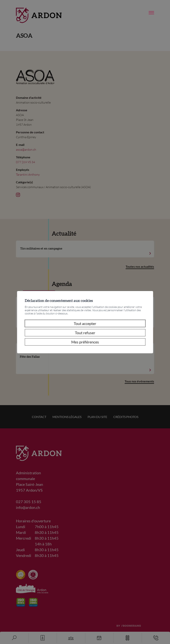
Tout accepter (85, 323)
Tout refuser (85, 333)
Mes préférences (85, 342)
